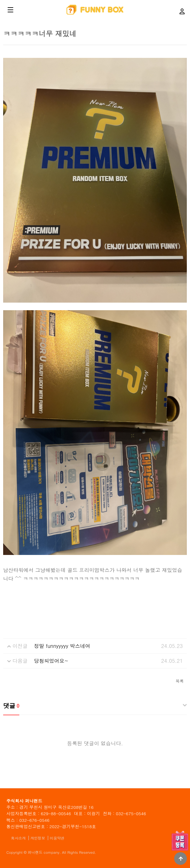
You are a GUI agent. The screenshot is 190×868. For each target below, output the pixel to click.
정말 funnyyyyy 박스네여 (62, 646)
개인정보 (38, 838)
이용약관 (57, 838)
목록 (180, 681)
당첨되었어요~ (51, 661)
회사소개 (18, 838)
